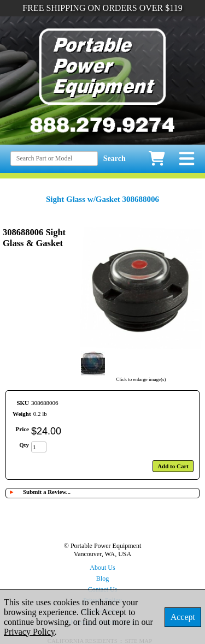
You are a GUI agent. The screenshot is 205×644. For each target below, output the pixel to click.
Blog (102, 579)
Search (115, 159)
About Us (102, 568)
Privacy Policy (29, 632)
